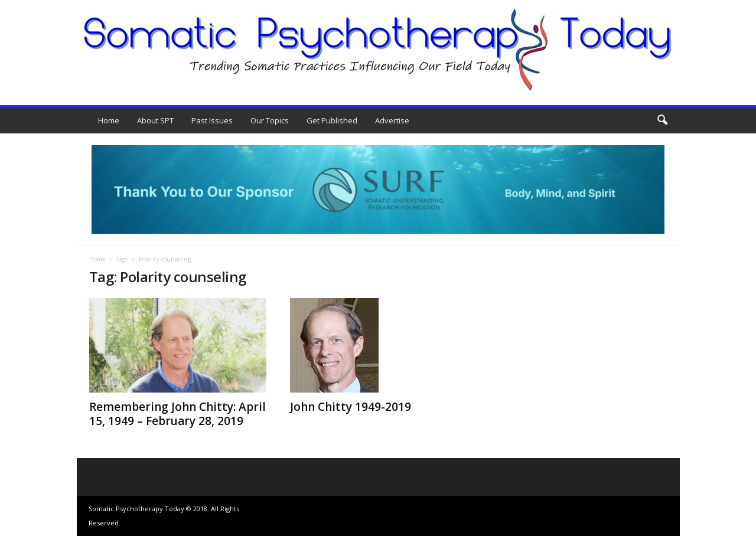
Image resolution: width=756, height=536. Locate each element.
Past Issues (212, 120)
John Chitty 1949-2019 (351, 407)
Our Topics (270, 120)
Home (109, 120)
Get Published (332, 120)
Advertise (392, 120)
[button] (662, 120)
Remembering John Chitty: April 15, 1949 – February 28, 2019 (177, 414)
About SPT (155, 120)
